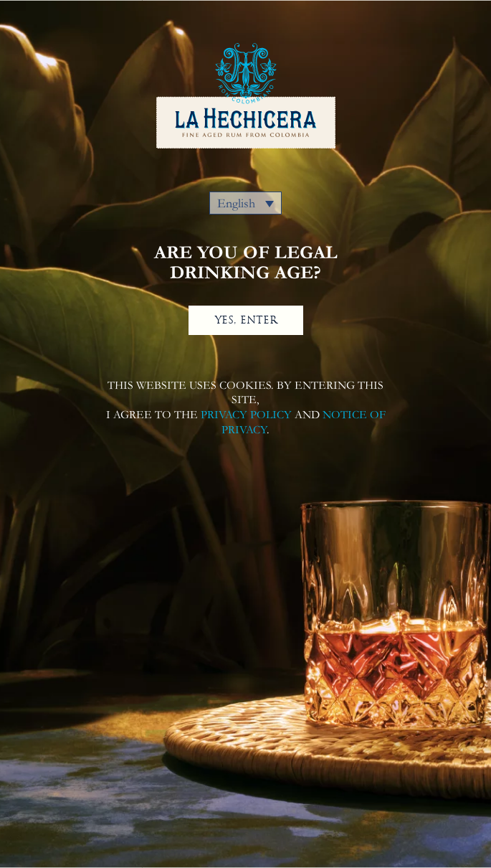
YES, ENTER (245, 320)
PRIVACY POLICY (246, 415)
